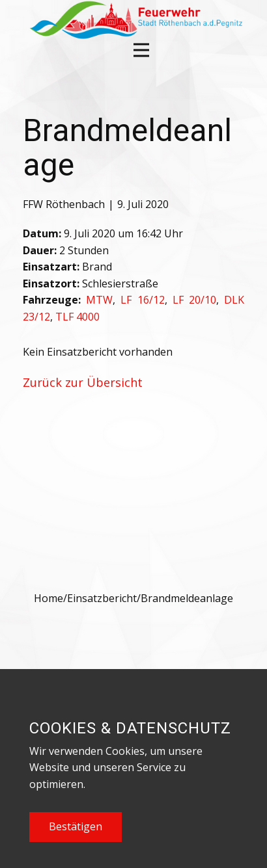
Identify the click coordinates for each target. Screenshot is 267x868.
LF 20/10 (194, 300)
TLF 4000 (77, 317)
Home (49, 598)
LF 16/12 (142, 300)
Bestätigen (76, 826)
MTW (99, 300)
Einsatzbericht (102, 598)
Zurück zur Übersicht (83, 382)
